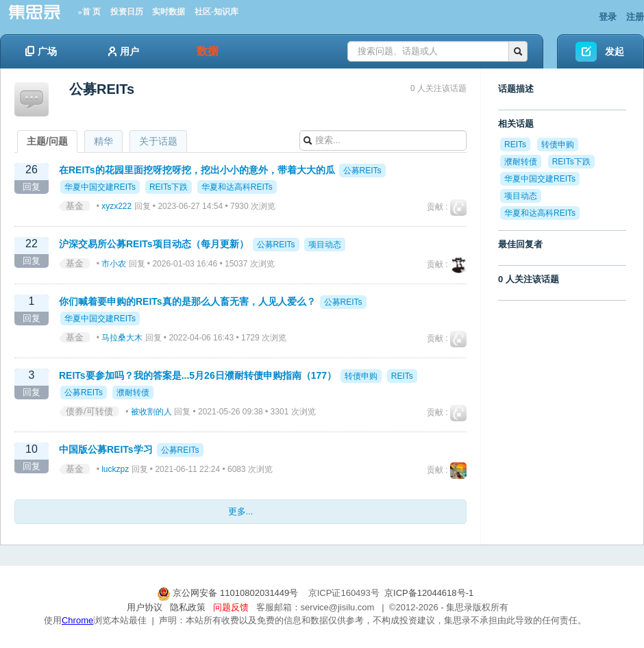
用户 (124, 51)
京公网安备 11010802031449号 (229, 593)
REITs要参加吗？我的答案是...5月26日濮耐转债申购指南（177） (198, 375)
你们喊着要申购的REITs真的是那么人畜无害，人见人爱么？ (187, 301)
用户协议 (145, 607)
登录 (608, 17)
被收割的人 (151, 412)
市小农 (114, 264)
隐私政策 (188, 607)
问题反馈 (231, 607)
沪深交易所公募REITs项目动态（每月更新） (154, 244)
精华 (103, 141)
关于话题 (158, 141)
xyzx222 (116, 206)
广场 (41, 51)
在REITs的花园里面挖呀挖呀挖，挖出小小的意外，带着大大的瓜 (197, 170)
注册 (635, 17)
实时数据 (169, 12)
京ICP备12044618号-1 (429, 593)
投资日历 (127, 12)
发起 (615, 51)
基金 (75, 206)
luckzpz (115, 469)
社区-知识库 (216, 12)
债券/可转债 (89, 411)
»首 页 (89, 12)
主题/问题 (47, 141)
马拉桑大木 (122, 338)
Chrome (77, 620)
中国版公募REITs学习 (106, 449)
